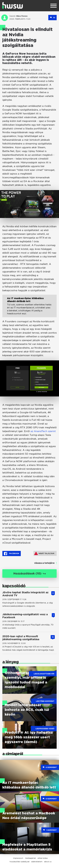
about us (48, 862)
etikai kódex (43, 858)
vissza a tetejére (44, 563)
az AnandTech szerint (43, 431)
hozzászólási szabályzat (20, 862)
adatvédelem (37, 862)
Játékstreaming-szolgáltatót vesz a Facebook (25, 616)
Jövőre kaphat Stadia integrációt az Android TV (25, 594)
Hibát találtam (44, 553)
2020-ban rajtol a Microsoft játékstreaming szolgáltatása (21, 638)
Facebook (12, 554)
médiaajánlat (30, 858)
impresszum (18, 858)
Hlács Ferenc (22, 16)
